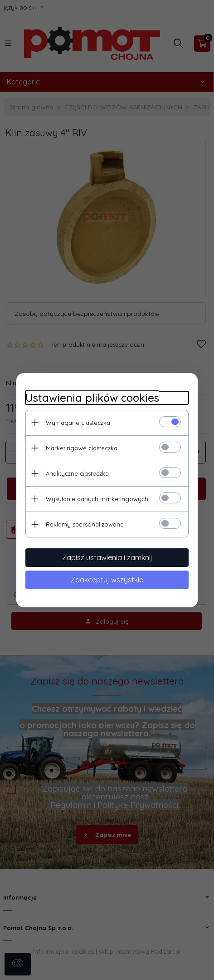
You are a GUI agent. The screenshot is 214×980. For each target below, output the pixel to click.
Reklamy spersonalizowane (85, 524)
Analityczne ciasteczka (77, 473)
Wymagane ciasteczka (78, 423)
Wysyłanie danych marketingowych (97, 499)
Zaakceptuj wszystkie (107, 580)
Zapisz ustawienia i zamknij (107, 557)
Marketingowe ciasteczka (82, 448)
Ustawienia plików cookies (92, 398)
